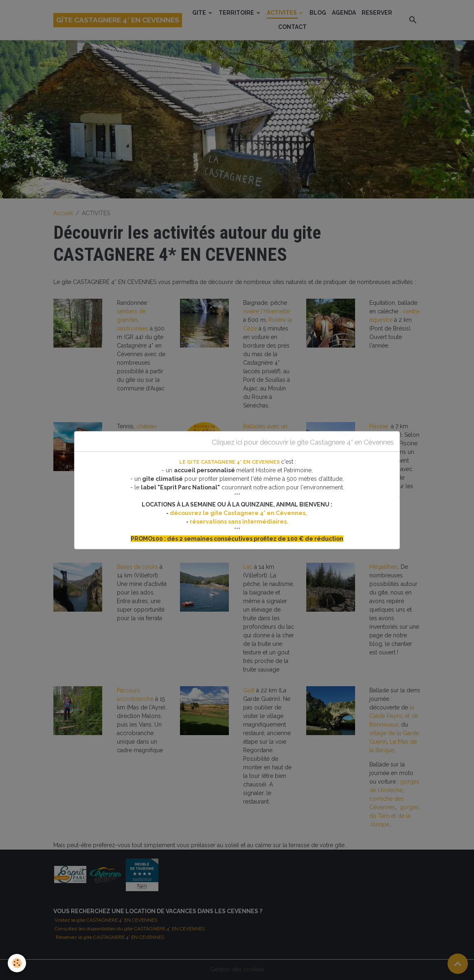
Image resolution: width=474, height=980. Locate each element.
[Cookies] (17, 963)
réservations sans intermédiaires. (239, 522)
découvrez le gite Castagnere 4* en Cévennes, (239, 513)
